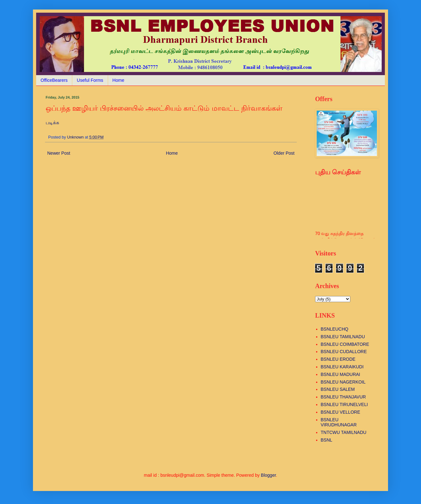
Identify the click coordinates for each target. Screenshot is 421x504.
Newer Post (59, 153)
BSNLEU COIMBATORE (345, 344)
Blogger (268, 475)
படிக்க (52, 123)
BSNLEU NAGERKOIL (343, 382)
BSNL (327, 440)
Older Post (284, 153)
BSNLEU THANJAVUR (343, 397)
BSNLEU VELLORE (341, 412)
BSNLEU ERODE (338, 359)
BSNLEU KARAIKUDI (342, 367)
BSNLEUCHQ (335, 329)
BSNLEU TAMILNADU (343, 337)
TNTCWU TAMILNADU (344, 432)
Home (118, 80)
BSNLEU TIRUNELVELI (344, 404)
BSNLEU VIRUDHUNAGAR (339, 422)
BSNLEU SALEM (338, 389)
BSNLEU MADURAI (340, 374)
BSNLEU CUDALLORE (344, 352)
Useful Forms (90, 80)
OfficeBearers (54, 80)
